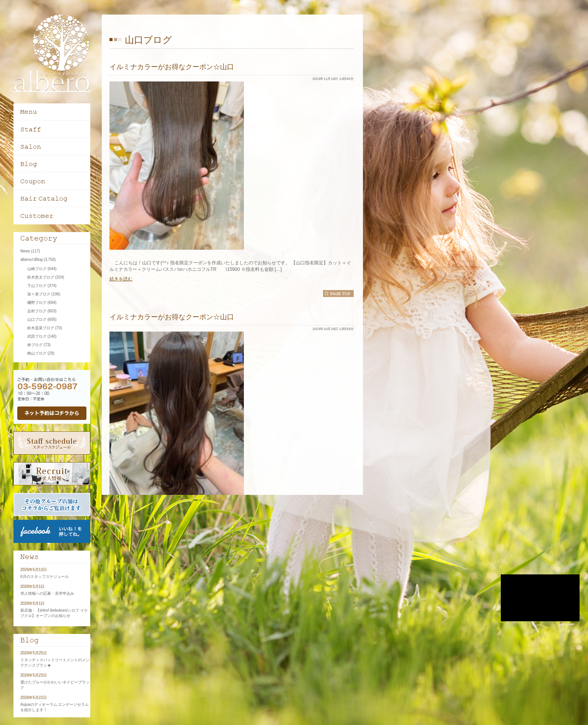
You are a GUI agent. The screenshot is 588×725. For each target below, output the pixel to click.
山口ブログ (37, 319)
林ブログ (35, 345)
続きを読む (121, 279)
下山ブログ (37, 286)
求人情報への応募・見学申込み (47, 593)
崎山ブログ (37, 353)
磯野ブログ (37, 303)
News (25, 251)
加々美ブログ (39, 294)
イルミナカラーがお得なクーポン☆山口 (172, 67)
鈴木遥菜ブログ (41, 328)
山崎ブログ (37, 269)
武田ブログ (37, 336)
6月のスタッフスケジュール (45, 577)
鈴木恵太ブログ (41, 277)
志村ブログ (37, 311)
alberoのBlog (31, 260)
